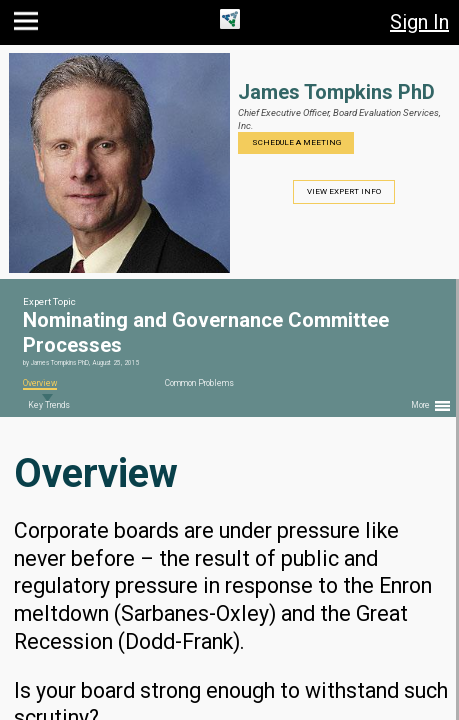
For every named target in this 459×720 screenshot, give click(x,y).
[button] (28, 25)
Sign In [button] (419, 22)
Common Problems (199, 383)
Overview (40, 383)
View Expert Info (344, 191)
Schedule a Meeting (296, 142)
